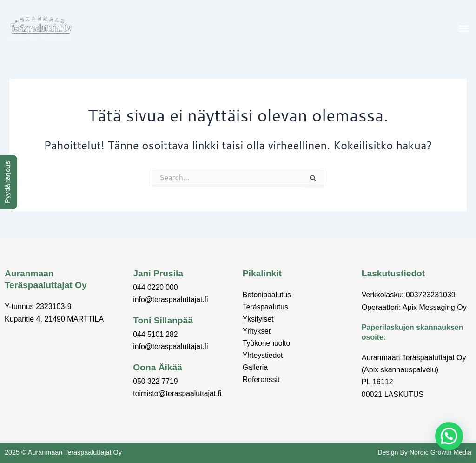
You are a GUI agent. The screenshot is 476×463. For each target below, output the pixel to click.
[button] (464, 28)
